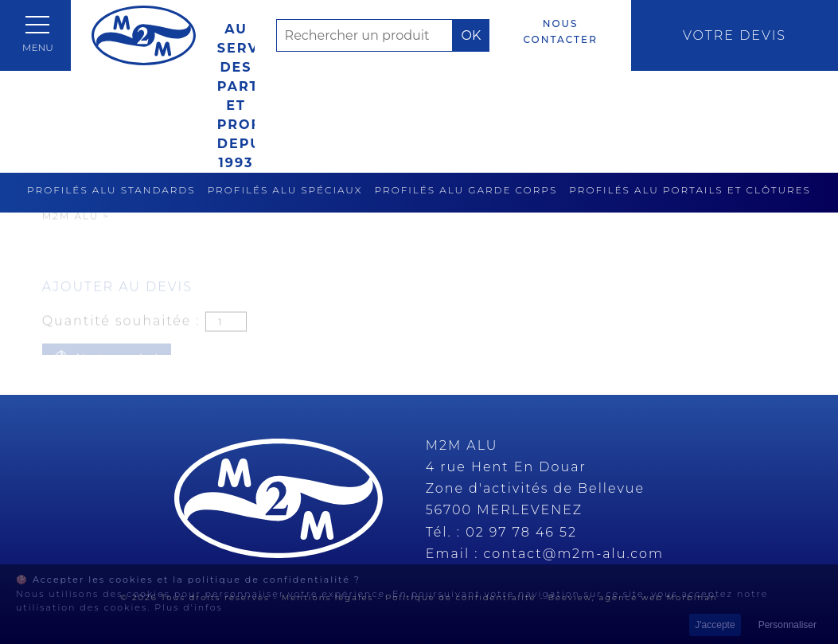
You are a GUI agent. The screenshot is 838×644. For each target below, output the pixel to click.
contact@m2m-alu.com (574, 554)
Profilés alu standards (111, 190)
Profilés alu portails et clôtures (690, 190)
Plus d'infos (189, 607)
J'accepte (715, 625)
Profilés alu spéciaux (285, 190)
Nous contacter (560, 31)
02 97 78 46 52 (521, 532)
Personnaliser (787, 625)
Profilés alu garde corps (466, 190)
